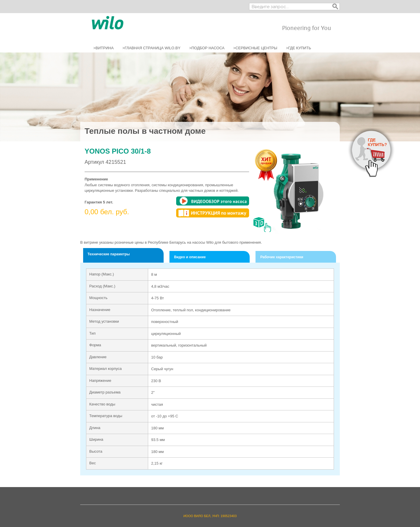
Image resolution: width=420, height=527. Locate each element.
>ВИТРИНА (104, 48)
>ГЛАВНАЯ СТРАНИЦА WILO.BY (152, 48)
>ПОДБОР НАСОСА (207, 48)
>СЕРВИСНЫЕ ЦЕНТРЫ (255, 48)
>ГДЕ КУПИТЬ (298, 48)
